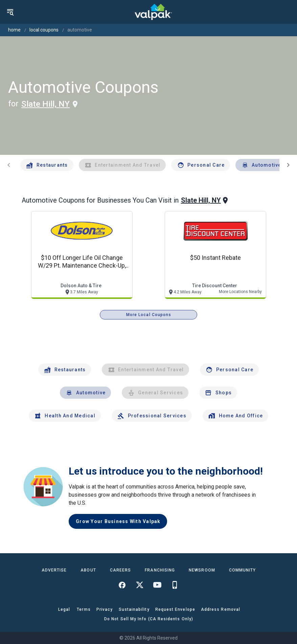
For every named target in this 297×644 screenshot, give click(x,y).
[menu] (10, 12)
